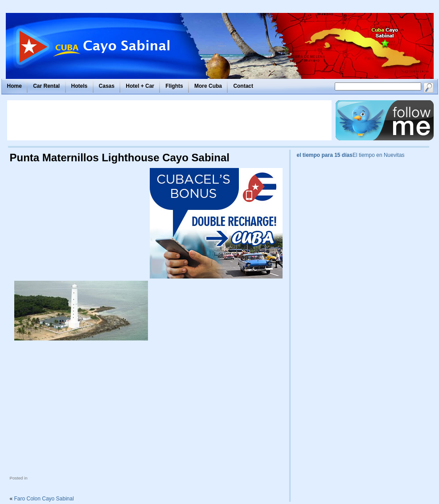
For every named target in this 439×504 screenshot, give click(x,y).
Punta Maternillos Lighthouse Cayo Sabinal (120, 158)
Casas (107, 86)
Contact (243, 86)
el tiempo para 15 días (325, 155)
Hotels (80, 86)
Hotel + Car (140, 86)
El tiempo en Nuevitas (379, 155)
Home (14, 86)
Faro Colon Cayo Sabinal (44, 499)
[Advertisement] (169, 120)
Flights (174, 86)
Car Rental (46, 86)
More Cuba (208, 86)
